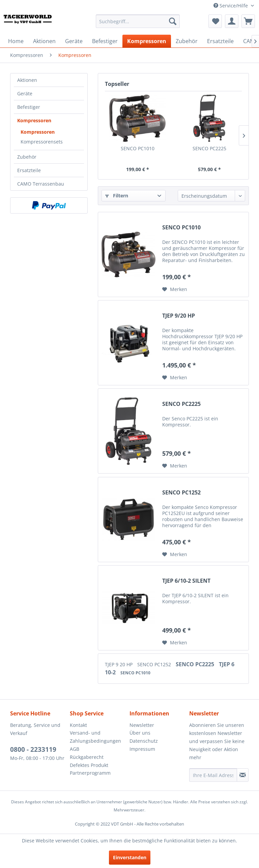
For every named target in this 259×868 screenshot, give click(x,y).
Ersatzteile (29, 170)
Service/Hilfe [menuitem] (231, 6)
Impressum (142, 749)
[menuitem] (138, 21)
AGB (75, 749)
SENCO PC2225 (209, 148)
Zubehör (27, 157)
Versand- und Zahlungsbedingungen (95, 737)
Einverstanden (130, 857)
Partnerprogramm (90, 773)
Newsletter (142, 725)
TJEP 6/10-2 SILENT (186, 581)
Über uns (140, 733)
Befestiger (29, 107)
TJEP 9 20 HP (119, 664)
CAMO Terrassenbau (41, 184)
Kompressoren (34, 120)
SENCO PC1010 (138, 148)
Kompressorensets (42, 142)
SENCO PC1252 (181, 493)
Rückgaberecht (87, 757)
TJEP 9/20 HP (179, 316)
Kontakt (78, 725)
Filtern (117, 196)
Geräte (25, 93)
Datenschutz (144, 741)
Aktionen (27, 80)
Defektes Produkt (89, 765)
